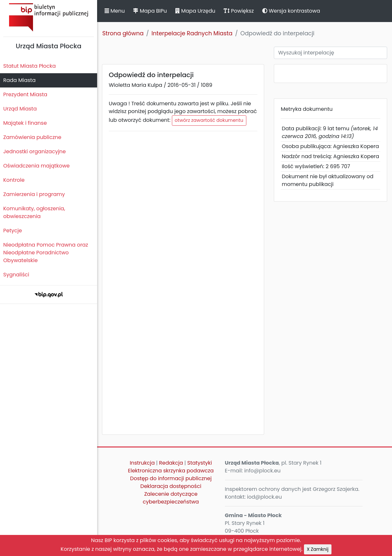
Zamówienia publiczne (32, 137)
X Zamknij (318, 549)
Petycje (13, 231)
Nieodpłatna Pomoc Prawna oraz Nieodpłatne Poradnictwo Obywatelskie (46, 253)
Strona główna (123, 33)
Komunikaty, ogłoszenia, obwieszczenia (34, 212)
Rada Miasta (19, 80)
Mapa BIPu (150, 11)
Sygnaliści (16, 275)
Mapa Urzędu (195, 11)
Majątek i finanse (25, 123)
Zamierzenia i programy (34, 194)
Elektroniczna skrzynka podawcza (171, 471)
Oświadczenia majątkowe (36, 166)
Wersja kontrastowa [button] (291, 11)
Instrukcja (142, 463)
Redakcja (171, 463)
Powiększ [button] (239, 11)
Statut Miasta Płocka (29, 66)
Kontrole (14, 180)
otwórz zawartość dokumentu (209, 120)
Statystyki (199, 463)
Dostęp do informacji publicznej (171, 478)
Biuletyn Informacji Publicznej (49, 17)
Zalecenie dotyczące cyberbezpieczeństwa (171, 498)
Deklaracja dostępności (171, 486)
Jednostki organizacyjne (34, 151)
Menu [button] (115, 11)
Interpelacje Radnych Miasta (192, 33)
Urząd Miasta (20, 109)
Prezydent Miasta (25, 94)
